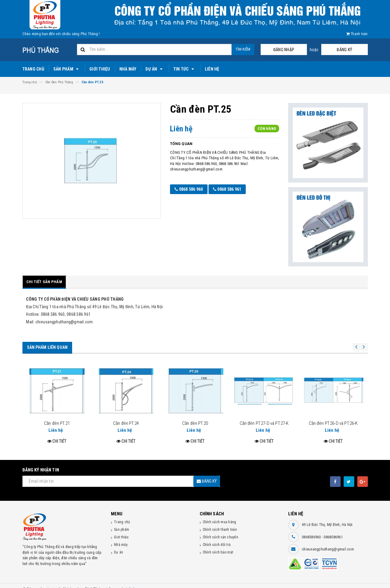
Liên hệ (212, 69)
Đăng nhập (308, 50)
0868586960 (312, 529)
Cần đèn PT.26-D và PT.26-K (333, 415)
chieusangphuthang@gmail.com (328, 541)
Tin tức (185, 69)
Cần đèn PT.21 (57, 415)
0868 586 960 (189, 189)
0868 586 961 (229, 189)
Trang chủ (33, 69)
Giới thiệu (100, 69)
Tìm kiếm (243, 49)
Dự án (155, 69)
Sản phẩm (67, 69)
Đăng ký (353, 50)
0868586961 (333, 529)
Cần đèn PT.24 (126, 415)
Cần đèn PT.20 (195, 415)
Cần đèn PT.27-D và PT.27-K (264, 415)
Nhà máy (128, 69)
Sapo (137, 582)
